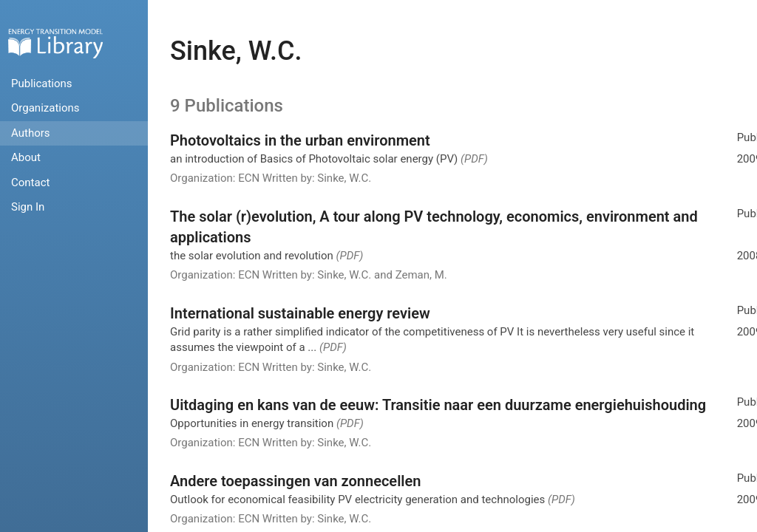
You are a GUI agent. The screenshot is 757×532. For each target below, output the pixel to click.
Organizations (45, 108)
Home (55, 43)
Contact (30, 183)
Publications (42, 83)
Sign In (28, 207)
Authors (31, 133)
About (26, 157)
